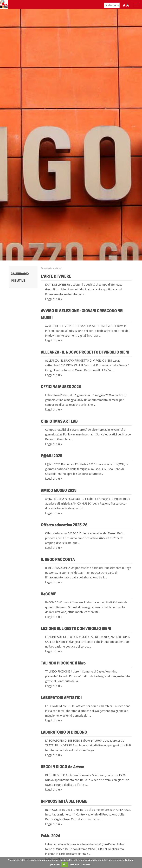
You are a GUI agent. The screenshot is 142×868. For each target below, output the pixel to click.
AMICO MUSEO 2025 (59, 491)
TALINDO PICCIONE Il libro (63, 664)
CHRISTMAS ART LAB (59, 422)
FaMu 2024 (50, 836)
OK (65, 864)
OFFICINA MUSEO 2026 (61, 387)
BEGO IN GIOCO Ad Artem (63, 767)
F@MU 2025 (52, 456)
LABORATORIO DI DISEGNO (64, 733)
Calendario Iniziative (51, 268)
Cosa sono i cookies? (80, 864)
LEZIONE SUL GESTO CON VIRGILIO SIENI (76, 629)
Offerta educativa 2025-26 (64, 525)
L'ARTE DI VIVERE (56, 277)
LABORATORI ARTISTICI (61, 698)
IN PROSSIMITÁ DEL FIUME (64, 802)
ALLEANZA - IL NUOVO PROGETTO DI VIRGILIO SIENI (85, 353)
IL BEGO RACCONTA (58, 560)
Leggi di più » (54, 299)
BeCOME (49, 594)
